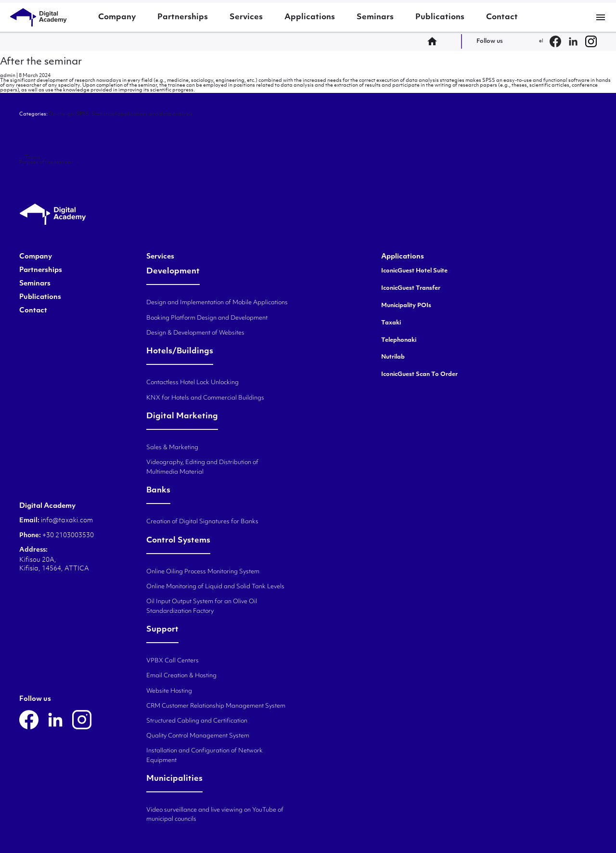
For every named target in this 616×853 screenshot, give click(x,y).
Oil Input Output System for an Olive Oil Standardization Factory (202, 606)
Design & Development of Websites (195, 333)
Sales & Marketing (172, 448)
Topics (30, 158)
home (435, 41)
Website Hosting (169, 691)
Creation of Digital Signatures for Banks (202, 522)
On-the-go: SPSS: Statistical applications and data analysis (121, 114)
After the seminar (41, 62)
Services (246, 17)
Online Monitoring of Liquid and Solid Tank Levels (215, 587)
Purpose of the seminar (49, 162)
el (541, 41)
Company (117, 17)
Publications (440, 17)
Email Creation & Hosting (181, 676)
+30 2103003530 (67, 536)
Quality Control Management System (198, 736)
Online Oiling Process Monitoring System (203, 572)
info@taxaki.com (67, 521)
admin (8, 76)
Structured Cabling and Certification (197, 721)
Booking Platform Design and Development (207, 318)
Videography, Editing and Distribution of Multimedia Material (202, 467)
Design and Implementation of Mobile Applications (217, 303)
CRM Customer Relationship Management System (216, 706)
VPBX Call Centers (173, 661)
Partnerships (183, 17)
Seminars (375, 17)
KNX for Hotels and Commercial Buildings (205, 398)
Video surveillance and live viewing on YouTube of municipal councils (215, 815)
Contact (502, 17)
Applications (310, 17)
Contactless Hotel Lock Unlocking (192, 383)
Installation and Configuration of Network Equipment (205, 756)
